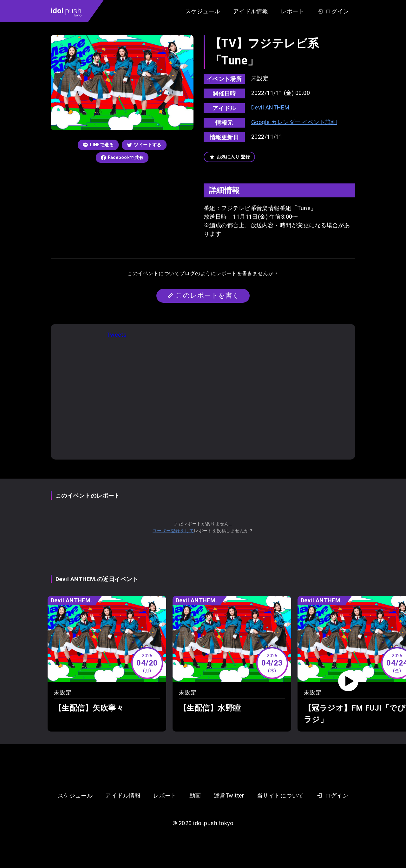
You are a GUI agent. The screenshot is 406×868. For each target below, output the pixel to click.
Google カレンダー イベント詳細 (294, 122)
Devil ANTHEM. (271, 107)
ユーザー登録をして (173, 531)
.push (66, 12)
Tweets (117, 335)
